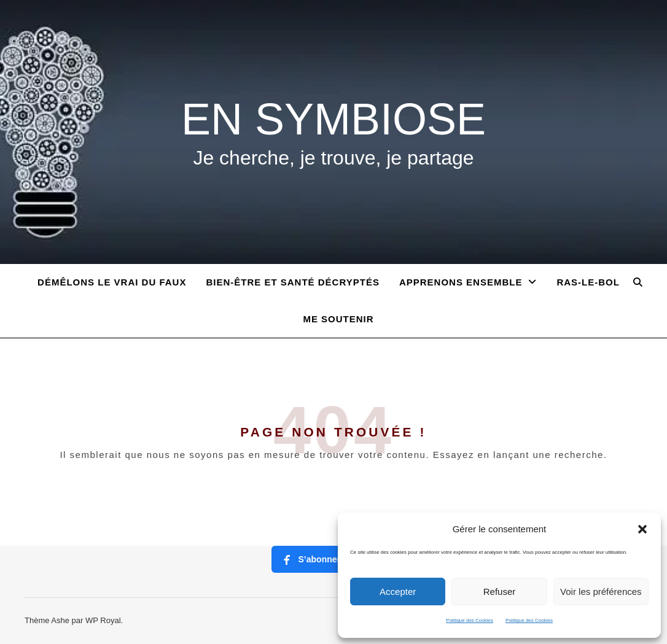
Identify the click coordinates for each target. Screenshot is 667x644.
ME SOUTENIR (338, 319)
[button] (642, 529)
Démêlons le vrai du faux (112, 282)
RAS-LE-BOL (588, 282)
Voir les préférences (601, 592)
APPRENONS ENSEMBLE (461, 282)
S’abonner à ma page (334, 560)
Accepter (398, 592)
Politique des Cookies (470, 620)
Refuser (500, 592)
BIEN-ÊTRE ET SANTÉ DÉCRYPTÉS (292, 282)
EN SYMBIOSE (333, 119)
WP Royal (103, 620)
